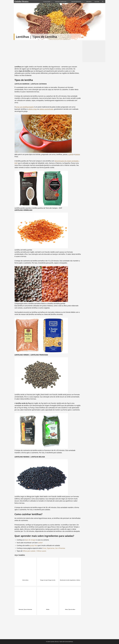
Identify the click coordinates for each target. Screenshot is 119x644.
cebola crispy (32, 109)
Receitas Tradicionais (63, 2)
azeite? (40, 543)
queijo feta (34, 545)
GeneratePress (69, 642)
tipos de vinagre (30, 540)
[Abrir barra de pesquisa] (103, 2)
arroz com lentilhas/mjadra (25, 107)
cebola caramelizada (46, 109)
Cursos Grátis (49, 2)
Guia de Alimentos (78, 2)
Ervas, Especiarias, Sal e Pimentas (54, 548)
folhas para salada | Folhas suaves (34, 551)
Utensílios (89, 2)
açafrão (71, 154)
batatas (77, 154)
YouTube (97, 2)
